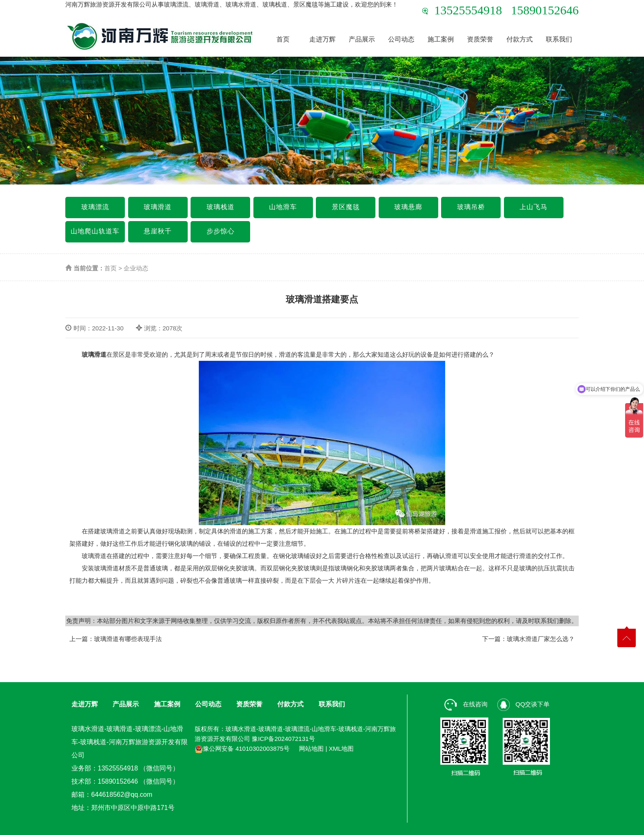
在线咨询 (466, 704)
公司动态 (401, 39)
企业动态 (136, 268)
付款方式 (520, 39)
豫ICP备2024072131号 (283, 739)
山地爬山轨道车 (95, 231)
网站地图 (311, 749)
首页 (283, 39)
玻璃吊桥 (471, 207)
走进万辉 (322, 39)
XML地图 (342, 749)
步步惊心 (221, 231)
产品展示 (362, 39)
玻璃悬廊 (408, 207)
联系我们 (559, 39)
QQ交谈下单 (524, 704)
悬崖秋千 (158, 231)
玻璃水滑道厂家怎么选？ (541, 639)
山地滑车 (283, 207)
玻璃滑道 (158, 207)
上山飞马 (534, 207)
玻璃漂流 (95, 207)
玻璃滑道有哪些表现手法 (128, 639)
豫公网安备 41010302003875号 (242, 749)
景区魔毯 (346, 207)
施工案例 (441, 39)
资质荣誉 (480, 39)
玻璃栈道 (221, 207)
